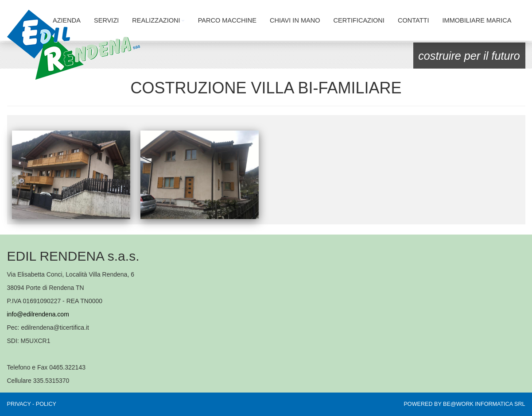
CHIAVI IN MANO (295, 20)
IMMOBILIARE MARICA (477, 20)
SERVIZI (106, 20)
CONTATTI (414, 20)
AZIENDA (67, 20)
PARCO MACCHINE (227, 20)
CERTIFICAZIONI (359, 20)
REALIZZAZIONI (158, 20)
